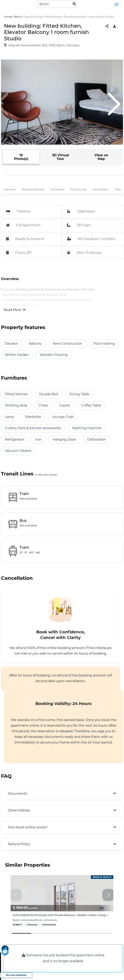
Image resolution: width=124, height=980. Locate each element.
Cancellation (101, 189)
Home (8, 17)
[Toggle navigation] (117, 4)
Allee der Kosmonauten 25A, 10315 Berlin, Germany (44, 45)
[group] (62, 903)
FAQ (118, 189)
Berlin (18, 17)
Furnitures (57, 189)
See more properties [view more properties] (16, 975)
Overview (9, 189)
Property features (33, 189)
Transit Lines (78, 189)
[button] (108, 895)
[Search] (57, 4)
